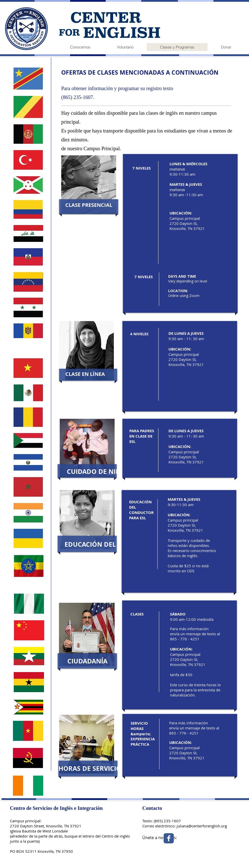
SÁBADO (178, 614)
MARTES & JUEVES (184, 499)
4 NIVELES (139, 334)
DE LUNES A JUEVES (186, 333)
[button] (89, 205)
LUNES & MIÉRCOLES (188, 164)
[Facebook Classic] (169, 838)
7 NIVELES (142, 168)
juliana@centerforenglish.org (202, 826)
